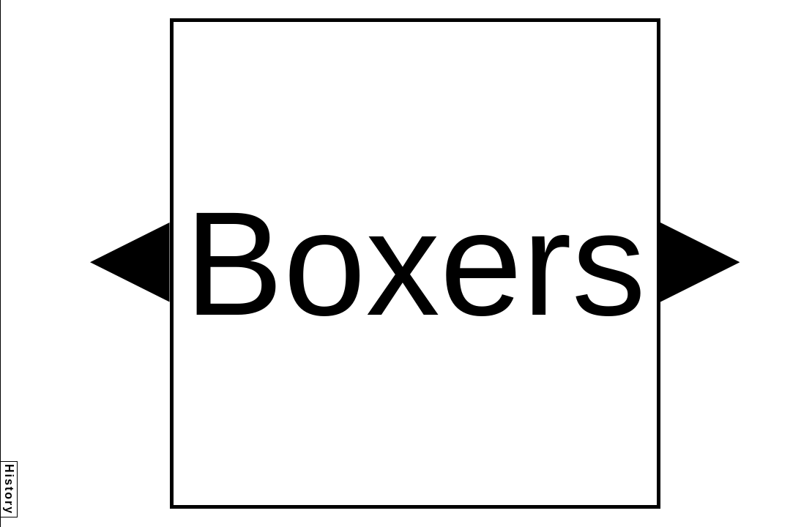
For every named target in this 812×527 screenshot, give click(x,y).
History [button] (9, 489)
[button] (130, 262)
